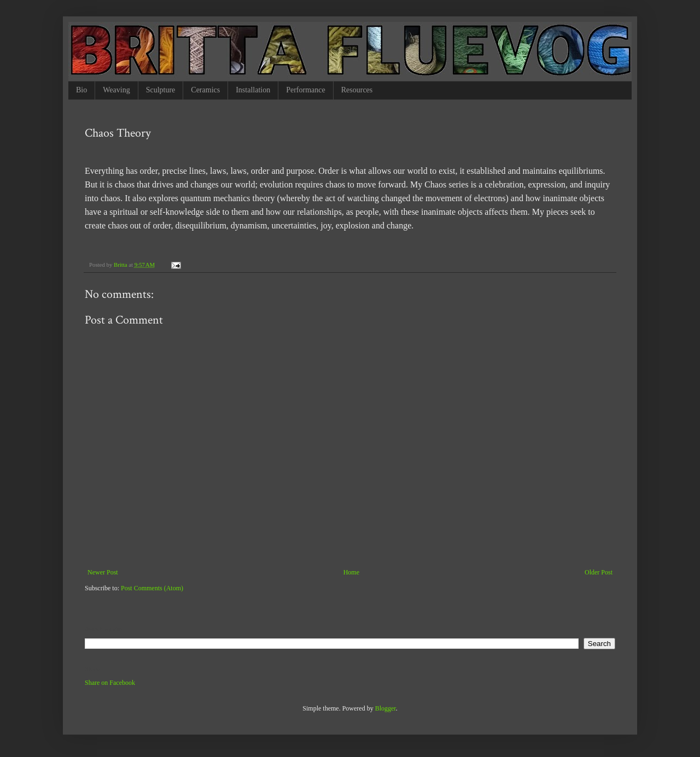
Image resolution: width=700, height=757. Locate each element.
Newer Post (103, 572)
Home (351, 572)
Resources (357, 90)
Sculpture (161, 90)
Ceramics (205, 90)
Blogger (386, 708)
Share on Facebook (110, 683)
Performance (306, 90)
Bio (81, 90)
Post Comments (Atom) (152, 588)
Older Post (599, 572)
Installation (253, 90)
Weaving (116, 90)
